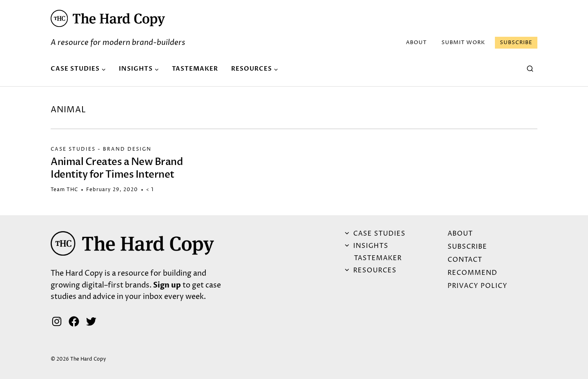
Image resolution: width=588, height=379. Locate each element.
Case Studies (73, 149)
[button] (108, 18)
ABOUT (416, 42)
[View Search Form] (530, 69)
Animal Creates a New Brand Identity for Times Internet (117, 168)
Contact (465, 260)
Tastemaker (195, 69)
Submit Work (463, 42)
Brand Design (127, 149)
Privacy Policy (478, 286)
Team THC (64, 190)
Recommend (472, 273)
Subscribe (516, 42)
